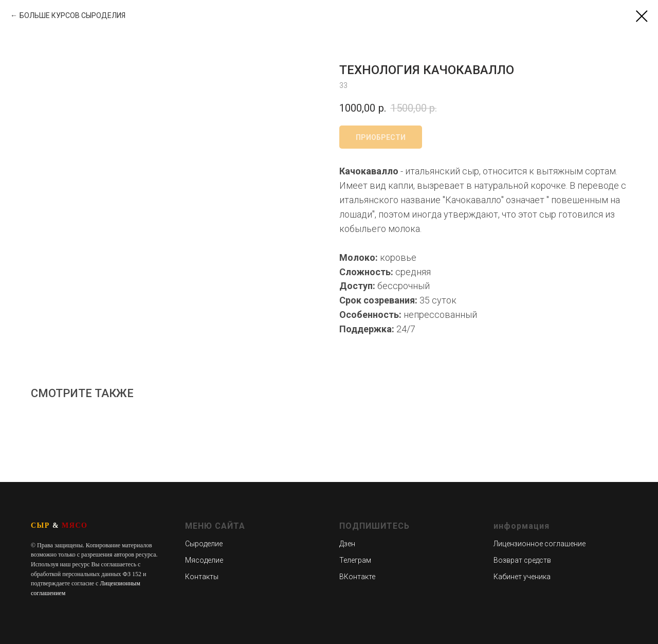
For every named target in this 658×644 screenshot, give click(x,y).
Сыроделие (204, 544)
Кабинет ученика (522, 577)
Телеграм (355, 560)
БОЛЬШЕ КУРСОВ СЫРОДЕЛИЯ (72, 15)
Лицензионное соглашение (540, 544)
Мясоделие (204, 560)
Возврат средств (522, 560)
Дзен (347, 544)
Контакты (202, 577)
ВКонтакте (357, 577)
